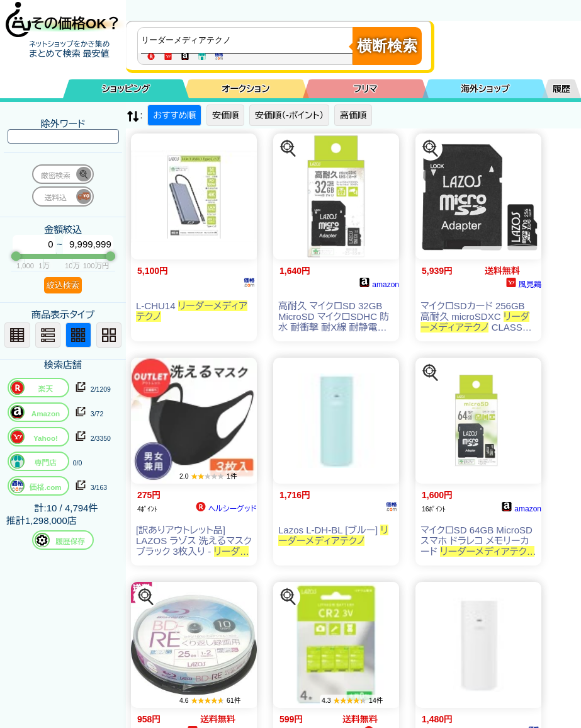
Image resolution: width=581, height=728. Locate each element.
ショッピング (126, 89)
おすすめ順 (174, 115)
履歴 (561, 89)
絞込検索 (63, 285)
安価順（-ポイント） (289, 115)
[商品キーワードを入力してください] (248, 40)
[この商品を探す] (288, 149)
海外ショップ (485, 89)
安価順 (225, 115)
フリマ (366, 89)
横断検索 (387, 46)
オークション (245, 89)
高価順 (353, 115)
